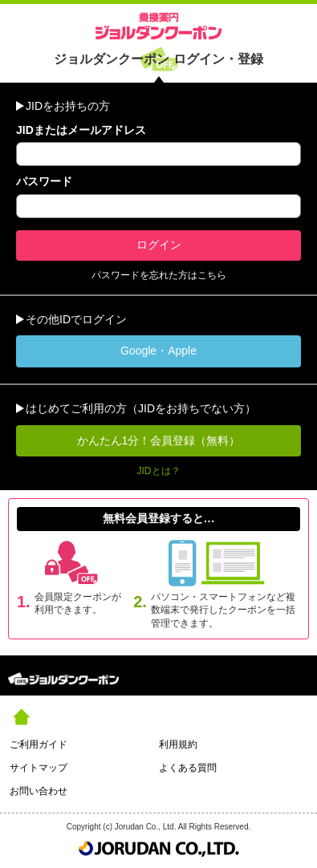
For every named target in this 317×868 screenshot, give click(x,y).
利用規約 (178, 744)
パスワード (44, 181)
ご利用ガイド (39, 744)
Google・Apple (158, 351)
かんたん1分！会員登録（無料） (159, 440)
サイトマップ (39, 768)
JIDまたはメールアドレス (81, 130)
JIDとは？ (159, 471)
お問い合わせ (39, 791)
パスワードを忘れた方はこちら (159, 275)
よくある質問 (188, 768)
